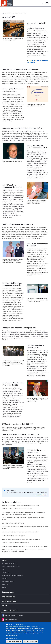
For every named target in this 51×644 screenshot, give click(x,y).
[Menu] (47, 3)
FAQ (3, 569)
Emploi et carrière (8, 597)
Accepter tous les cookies (30, 641)
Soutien (5, 560)
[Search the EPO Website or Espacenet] (42, 3)
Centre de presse (8, 592)
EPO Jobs (20, 615)
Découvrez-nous (8, 13)
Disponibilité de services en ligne (11, 566)
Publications (5, 572)
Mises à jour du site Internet (10, 563)
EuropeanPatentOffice (11, 620)
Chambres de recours (10, 610)
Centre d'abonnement (8, 581)
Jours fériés (5, 584)
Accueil (3, 13)
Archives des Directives (41, 495)
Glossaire (5, 587)
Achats (4, 606)
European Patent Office (11, 615)
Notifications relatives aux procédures (13, 575)
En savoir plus (15, 636)
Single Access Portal (9, 601)
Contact (4, 578)
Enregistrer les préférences (14, 641)
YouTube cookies (13, 639)
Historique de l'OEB (16, 13)
